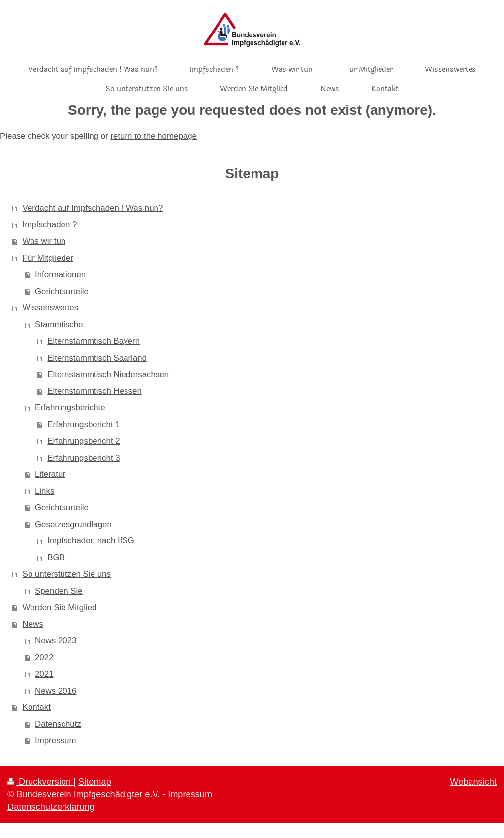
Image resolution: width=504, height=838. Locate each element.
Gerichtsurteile (62, 291)
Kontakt (37, 707)
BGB (56, 557)
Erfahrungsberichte (70, 408)
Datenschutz (58, 724)
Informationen (60, 275)
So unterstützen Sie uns (67, 574)
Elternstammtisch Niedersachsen (108, 375)
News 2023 (56, 641)
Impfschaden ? (50, 224)
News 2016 (56, 691)
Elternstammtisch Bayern (94, 341)
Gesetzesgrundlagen (73, 524)
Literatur (50, 474)
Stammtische (59, 324)
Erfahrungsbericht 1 (83, 424)
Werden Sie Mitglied (60, 608)
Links (45, 491)
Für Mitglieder (48, 258)
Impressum (56, 741)
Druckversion (40, 782)
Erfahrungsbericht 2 (83, 441)
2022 (44, 657)
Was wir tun (44, 241)
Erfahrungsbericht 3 (83, 458)
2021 (44, 674)
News (33, 624)
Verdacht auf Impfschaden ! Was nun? (93, 208)
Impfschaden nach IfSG (91, 541)
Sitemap (95, 782)
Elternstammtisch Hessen (94, 391)
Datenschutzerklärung (51, 807)
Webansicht (473, 782)
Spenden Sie (59, 591)
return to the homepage (154, 136)
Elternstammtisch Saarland (97, 358)
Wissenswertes (51, 308)
